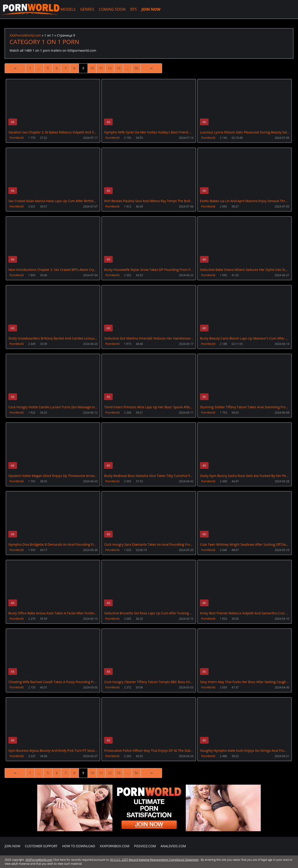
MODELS (68, 9)
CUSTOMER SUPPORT (41, 846)
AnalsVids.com (173, 846)
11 (101, 68)
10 (92, 68)
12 (110, 68)
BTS (134, 9)
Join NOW (12, 846)
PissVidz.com (145, 846)
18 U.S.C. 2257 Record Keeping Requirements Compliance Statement (154, 860)
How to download (79, 846)
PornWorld (17, 138)
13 (119, 68)
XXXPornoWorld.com (30, 9)
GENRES (87, 9)
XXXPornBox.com (115, 846)
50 (136, 68)
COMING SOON (112, 9)
